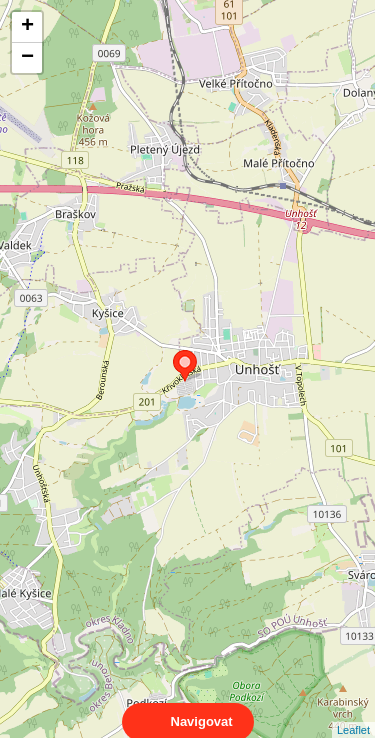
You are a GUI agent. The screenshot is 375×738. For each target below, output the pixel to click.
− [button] (27, 58)
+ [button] (27, 27)
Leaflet (353, 712)
